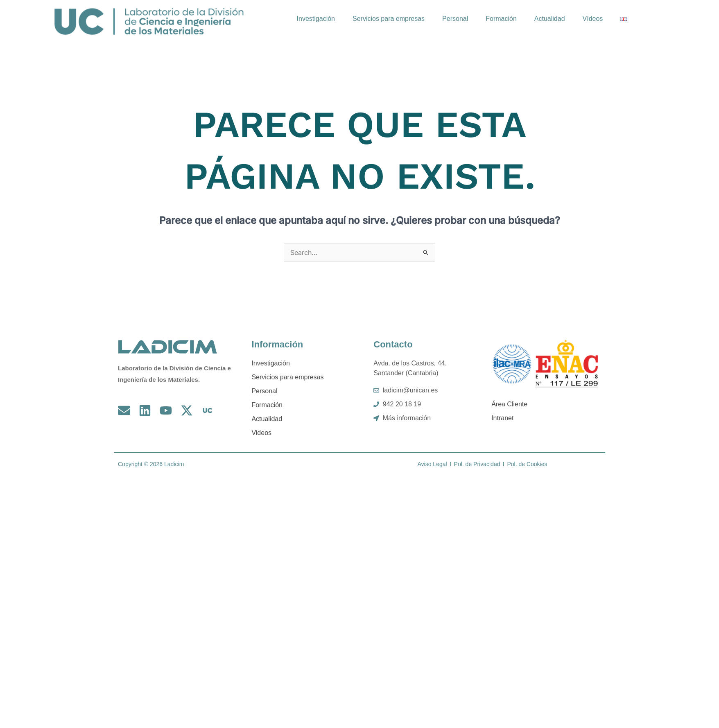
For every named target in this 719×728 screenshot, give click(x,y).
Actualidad (550, 19)
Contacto (393, 344)
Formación (501, 19)
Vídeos (593, 19)
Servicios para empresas (389, 19)
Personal (455, 19)
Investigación (316, 19)
